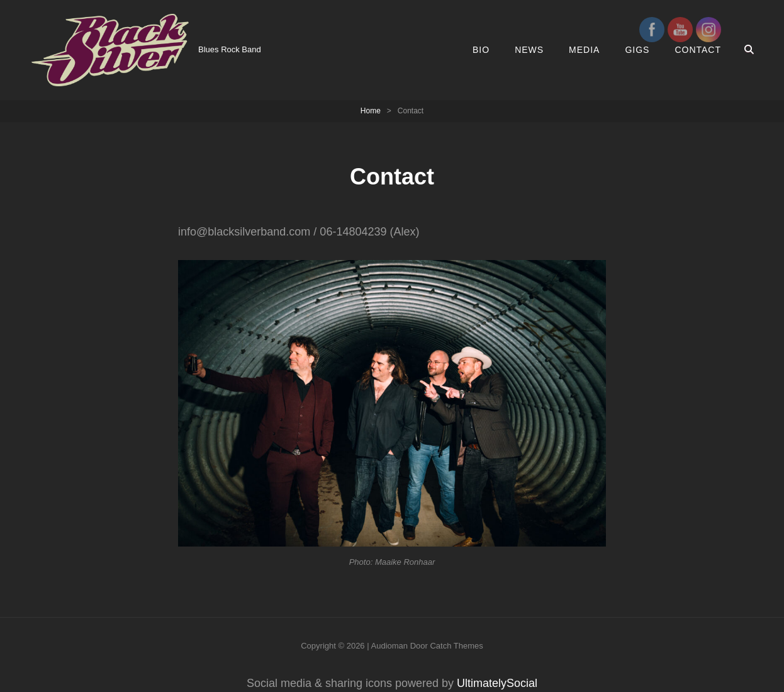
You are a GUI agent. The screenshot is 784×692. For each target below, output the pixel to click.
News (529, 50)
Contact (698, 50)
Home (371, 111)
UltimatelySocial (497, 683)
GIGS (637, 50)
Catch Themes (456, 646)
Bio (481, 50)
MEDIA (584, 50)
